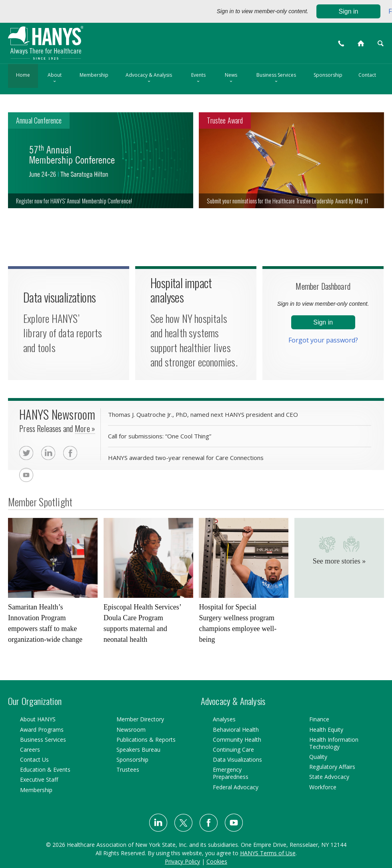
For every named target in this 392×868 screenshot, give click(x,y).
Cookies (217, 861)
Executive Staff (39, 779)
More (85, 430)
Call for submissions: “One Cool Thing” (160, 437)
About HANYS (38, 719)
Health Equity (326, 730)
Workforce (323, 787)
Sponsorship (328, 75)
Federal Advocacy (236, 787)
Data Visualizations (237, 759)
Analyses (224, 719)
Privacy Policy (182, 861)
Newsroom (131, 730)
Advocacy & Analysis (149, 78)
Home (23, 75)
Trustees (128, 769)
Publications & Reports (146, 740)
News (231, 78)
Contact (367, 75)
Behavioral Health (236, 730)
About (55, 78)
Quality (318, 757)
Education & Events (45, 769)
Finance (319, 719)
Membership (94, 75)
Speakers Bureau (138, 750)
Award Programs (42, 730)
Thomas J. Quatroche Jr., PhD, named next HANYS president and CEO (203, 415)
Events (198, 78)
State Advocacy (329, 777)
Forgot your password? (323, 340)
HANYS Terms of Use (268, 853)
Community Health (237, 740)
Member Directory (140, 719)
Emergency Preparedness (231, 773)
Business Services (276, 78)
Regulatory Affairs (332, 767)
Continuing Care (233, 750)
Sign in (349, 11)
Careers (30, 750)
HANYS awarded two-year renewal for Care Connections (186, 458)
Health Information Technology (334, 743)
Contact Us (34, 759)
